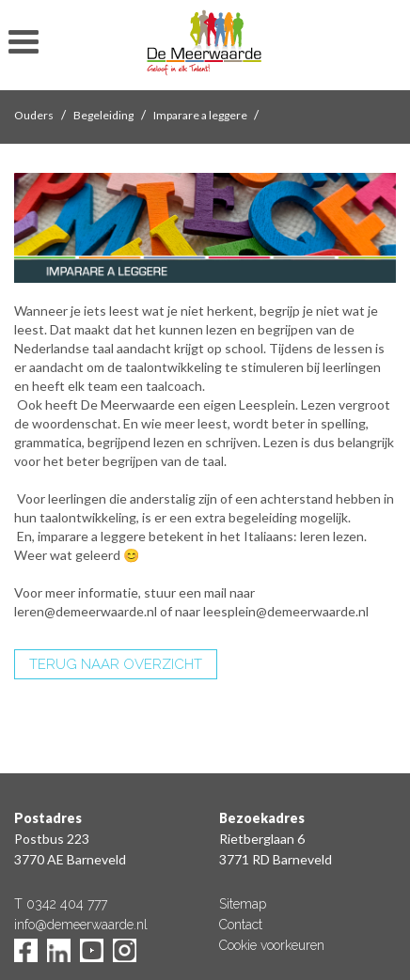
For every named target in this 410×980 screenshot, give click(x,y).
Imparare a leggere (201, 115)
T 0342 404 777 (61, 904)
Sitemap (243, 904)
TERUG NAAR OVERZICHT (116, 664)
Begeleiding (103, 115)
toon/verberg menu (24, 42)
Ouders (34, 115)
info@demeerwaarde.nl (81, 925)
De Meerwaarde (205, 48)
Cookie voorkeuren (272, 945)
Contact (241, 925)
